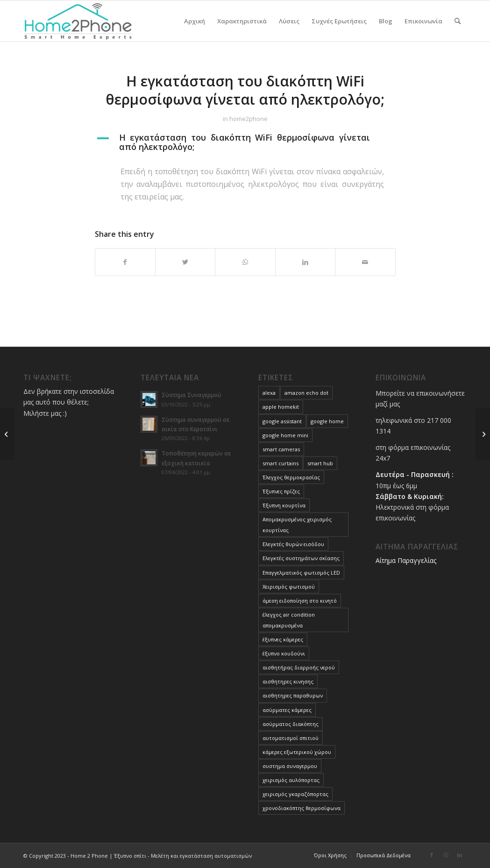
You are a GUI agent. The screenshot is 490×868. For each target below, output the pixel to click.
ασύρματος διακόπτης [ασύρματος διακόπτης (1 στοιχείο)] (291, 724)
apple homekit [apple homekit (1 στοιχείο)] (281, 407)
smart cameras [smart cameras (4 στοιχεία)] (281, 449)
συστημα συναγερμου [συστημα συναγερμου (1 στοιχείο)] (290, 766)
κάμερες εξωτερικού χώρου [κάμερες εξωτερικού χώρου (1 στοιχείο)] (297, 752)
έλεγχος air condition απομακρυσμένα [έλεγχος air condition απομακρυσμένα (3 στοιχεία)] (289, 620)
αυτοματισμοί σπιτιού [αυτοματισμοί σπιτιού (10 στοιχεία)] (291, 738)
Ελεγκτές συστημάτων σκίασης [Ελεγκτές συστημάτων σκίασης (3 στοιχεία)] (301, 558)
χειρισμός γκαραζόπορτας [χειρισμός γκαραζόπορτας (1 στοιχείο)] (295, 794)
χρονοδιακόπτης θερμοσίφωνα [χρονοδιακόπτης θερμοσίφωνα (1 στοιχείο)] (302, 808)
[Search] (458, 21)
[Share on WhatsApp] (245, 262)
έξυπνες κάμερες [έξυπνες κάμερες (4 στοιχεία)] (283, 639)
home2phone (249, 119)
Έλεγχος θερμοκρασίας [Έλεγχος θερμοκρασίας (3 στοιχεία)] (291, 477)
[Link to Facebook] (432, 855)
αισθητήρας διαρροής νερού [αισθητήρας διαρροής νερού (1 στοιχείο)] (299, 667)
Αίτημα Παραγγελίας (406, 560)
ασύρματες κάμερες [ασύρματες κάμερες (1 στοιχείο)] (287, 710)
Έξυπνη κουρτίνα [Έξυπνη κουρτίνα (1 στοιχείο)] (284, 505)
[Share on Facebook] (125, 262)
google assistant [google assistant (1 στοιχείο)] (282, 421)
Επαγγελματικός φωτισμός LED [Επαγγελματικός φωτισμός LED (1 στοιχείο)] (301, 573)
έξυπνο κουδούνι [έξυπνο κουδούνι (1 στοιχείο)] (284, 653)
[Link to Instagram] (446, 855)
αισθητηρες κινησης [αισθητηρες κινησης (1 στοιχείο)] (288, 681)
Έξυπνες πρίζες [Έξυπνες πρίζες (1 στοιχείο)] (281, 491)
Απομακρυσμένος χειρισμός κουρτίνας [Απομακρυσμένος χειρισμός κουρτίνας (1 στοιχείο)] (297, 525)
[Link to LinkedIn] (460, 855)
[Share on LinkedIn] (305, 262)
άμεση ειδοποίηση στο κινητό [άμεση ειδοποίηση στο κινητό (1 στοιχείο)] (300, 601)
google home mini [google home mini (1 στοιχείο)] (285, 435)
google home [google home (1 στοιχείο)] (327, 421)
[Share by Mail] (365, 262)
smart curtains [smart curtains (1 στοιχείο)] (281, 463)
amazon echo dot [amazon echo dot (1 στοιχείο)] (306, 393)
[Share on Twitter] (185, 262)
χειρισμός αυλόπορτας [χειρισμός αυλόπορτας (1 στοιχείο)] (291, 780)
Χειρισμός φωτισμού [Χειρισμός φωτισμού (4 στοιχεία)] (289, 587)
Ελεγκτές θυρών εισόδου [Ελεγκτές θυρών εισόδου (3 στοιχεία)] (293, 544)
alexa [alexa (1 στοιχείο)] (269, 393)
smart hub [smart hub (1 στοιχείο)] (320, 463)
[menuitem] (195, 21)
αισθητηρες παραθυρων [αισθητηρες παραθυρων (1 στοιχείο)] (293, 695)
